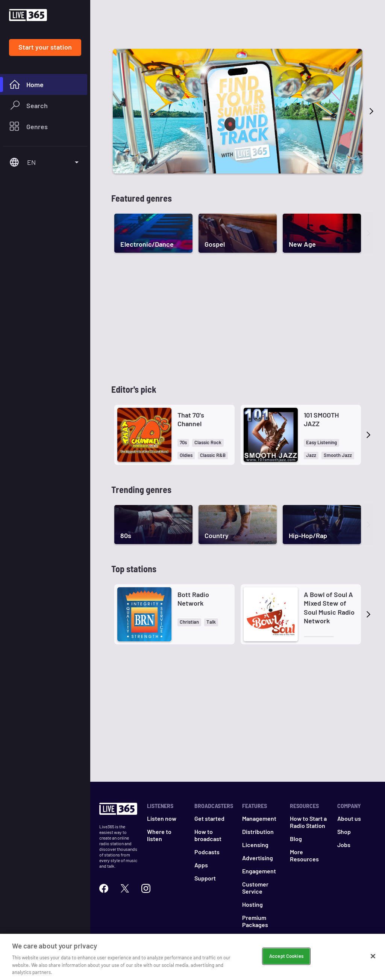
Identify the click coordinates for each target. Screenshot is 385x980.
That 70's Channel (191, 419)
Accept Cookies (286, 956)
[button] (183, 443)
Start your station (45, 47)
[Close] (373, 956)
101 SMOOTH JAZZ (321, 419)
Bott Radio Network (193, 599)
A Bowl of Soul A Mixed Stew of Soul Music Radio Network (329, 608)
